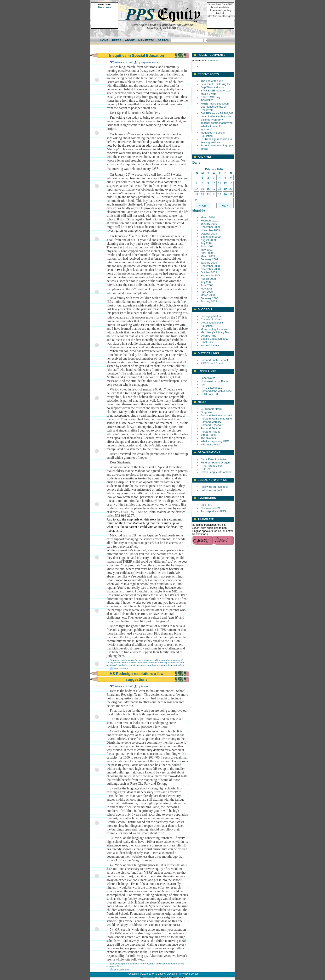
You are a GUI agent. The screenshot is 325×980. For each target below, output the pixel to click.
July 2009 (206, 243)
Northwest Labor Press (214, 381)
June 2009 (207, 246)
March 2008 (208, 295)
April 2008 (207, 292)
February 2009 (209, 259)
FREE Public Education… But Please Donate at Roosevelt (216, 107)
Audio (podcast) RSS (213, 511)
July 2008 (206, 282)
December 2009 (210, 227)
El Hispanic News (211, 409)
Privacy (184, 974)
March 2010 (208, 217)
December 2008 (210, 266)
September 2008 (211, 275)
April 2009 (207, 253)
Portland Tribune (210, 432)
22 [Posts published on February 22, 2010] (202, 194)
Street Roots (208, 435)
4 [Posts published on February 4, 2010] (219, 178)
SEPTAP (206, 469)
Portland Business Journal (216, 415)
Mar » (225, 206)
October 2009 (209, 234)
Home (104, 40)
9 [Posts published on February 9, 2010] (208, 183)
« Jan (203, 206)
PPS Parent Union (212, 466)
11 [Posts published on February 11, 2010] (219, 183)
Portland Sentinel (211, 428)
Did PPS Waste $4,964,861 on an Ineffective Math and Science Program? (217, 117)
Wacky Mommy (210, 345)
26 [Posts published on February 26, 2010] (225, 194)
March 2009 (208, 256)
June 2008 (207, 285)
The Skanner (208, 438)
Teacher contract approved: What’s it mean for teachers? (217, 126)
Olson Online (208, 336)
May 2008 (207, 289)
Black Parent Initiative (214, 459)
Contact (195, 974)
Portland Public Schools (215, 360)
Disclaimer (172, 974)
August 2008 (208, 279)
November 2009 (210, 230)
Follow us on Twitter (213, 490)
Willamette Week (211, 444)
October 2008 (209, 272)
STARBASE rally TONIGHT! (211, 99)
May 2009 (207, 250)
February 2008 (209, 298)
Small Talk (207, 342)
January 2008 (209, 301)
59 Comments (121, 669)
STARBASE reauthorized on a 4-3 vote (216, 92)
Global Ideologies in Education (212, 324)
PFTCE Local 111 (211, 388)
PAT (203, 385)
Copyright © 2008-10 (140, 974)
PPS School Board (212, 363)
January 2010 (209, 224)
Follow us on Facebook (215, 487)
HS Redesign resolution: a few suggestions (216, 141)
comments (211, 60)
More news (104, 7)
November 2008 (210, 269)
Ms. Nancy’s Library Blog (216, 332)
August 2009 (208, 240)
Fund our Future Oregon (215, 463)
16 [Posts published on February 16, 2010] (208, 189)
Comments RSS (210, 508)
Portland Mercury (211, 422)
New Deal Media (147, 978)
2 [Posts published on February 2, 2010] (208, 178)
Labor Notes (208, 378)
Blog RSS (206, 505)
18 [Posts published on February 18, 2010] (219, 189)
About (130, 40)
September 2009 (211, 237)
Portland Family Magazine (216, 419)
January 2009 (209, 263)
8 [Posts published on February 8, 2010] (202, 183)
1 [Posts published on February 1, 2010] (202, 178)
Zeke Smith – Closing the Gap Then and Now (216, 86)
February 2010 (209, 221)
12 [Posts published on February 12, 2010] (225, 183)
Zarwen (145, 686)
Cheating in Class (211, 319)
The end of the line (212, 81)
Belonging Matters (175, 665)
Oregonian (207, 412)
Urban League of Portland (216, 472)
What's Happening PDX (215, 441)
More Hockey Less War (215, 329)
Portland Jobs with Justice (216, 391)
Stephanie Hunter (150, 62)
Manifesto (146, 40)
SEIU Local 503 (210, 394)
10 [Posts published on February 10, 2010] (214, 183)
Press (117, 40)
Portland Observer (212, 425)
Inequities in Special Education (136, 56)
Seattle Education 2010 (215, 339)
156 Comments (122, 970)
